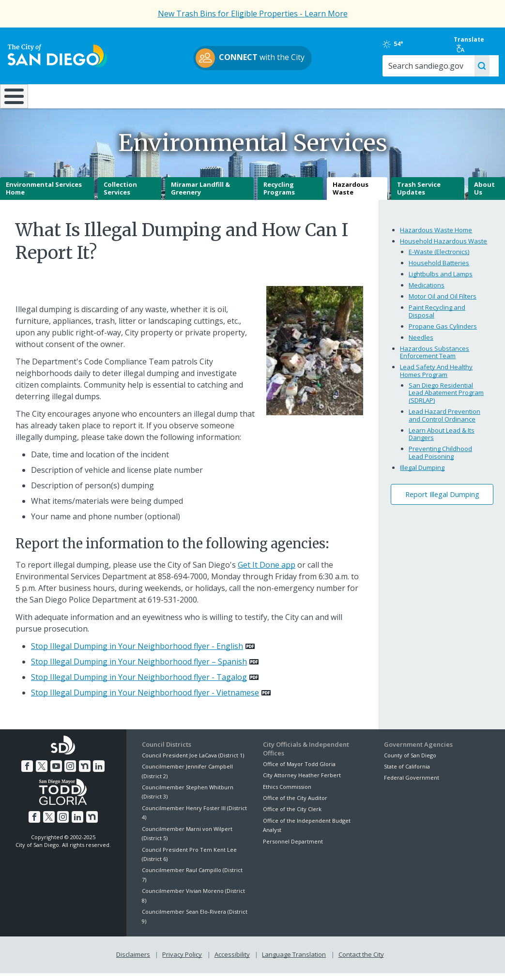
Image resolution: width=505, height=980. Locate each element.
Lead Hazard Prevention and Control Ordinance (444, 422)
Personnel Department (293, 848)
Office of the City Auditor (295, 805)
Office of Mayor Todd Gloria (299, 771)
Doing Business (219, 95)
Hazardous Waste (351, 196)
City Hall (462, 95)
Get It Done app (267, 572)
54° (393, 44)
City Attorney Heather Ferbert (302, 782)
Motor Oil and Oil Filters (443, 303)
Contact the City (361, 962)
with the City (250, 58)
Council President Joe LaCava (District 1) (193, 762)
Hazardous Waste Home (436, 237)
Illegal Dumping (422, 474)
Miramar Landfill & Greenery (200, 196)
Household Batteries (439, 270)
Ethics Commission (287, 793)
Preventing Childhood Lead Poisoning (440, 459)
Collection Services (120, 196)
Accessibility (232, 962)
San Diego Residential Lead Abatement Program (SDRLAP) (446, 400)
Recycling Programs (279, 196)
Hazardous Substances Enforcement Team (435, 359)
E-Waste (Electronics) (439, 258)
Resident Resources (142, 95)
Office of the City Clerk (292, 816)
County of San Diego (410, 762)
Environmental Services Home (44, 196)
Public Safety (378, 95)
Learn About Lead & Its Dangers (442, 441)
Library (296, 95)
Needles (421, 344)
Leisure (65, 95)
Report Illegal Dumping (442, 501)
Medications (427, 292)
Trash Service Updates (419, 196)
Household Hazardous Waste (444, 248)
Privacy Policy (182, 962)
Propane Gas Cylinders (443, 333)
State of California (407, 773)
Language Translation (294, 962)
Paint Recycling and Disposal (437, 318)
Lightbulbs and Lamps (441, 281)
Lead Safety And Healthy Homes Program (436, 377)
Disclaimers (133, 962)
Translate (469, 44)
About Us (484, 196)
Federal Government (412, 785)
